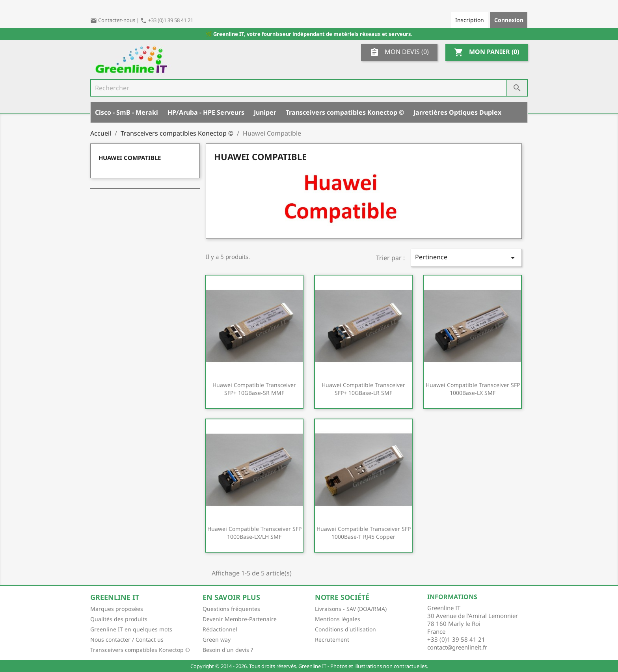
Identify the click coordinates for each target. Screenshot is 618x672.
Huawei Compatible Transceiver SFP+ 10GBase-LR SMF (363, 389)
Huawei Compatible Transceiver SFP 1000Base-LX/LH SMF (254, 533)
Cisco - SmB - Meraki (127, 112)
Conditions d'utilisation (345, 629)
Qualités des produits (119, 619)
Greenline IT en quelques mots (131, 629)
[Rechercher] (309, 88)
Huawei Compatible (130, 158)
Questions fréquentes (231, 609)
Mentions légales (338, 619)
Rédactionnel (220, 629)
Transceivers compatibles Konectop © (345, 112)
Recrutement (332, 639)
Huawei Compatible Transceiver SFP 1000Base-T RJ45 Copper (364, 533)
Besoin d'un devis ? (228, 650)
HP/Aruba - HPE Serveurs (206, 112)
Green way (217, 639)
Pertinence (466, 258)
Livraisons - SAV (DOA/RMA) (351, 609)
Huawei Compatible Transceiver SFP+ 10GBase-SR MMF (254, 389)
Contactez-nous (113, 20)
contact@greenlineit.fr (457, 647)
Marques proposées (117, 609)
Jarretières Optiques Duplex (457, 112)
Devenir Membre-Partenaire (240, 619)
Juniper (265, 112)
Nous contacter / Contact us (127, 639)
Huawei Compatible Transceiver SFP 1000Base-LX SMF (473, 389)
